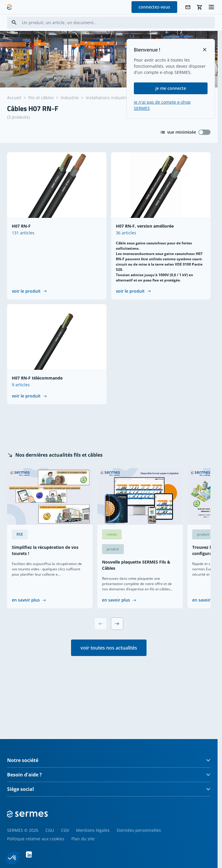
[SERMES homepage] (9, 7)
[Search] (14, 23)
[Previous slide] (101, 624)
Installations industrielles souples (119, 98)
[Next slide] (117, 624)
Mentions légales (93, 830)
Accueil (14, 98)
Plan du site (83, 839)
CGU (50, 830)
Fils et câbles (41, 98)
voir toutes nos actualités (109, 648)
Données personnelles (139, 830)
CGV (65, 830)
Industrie (70, 98)
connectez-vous (154, 7)
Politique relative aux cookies (36, 839)
